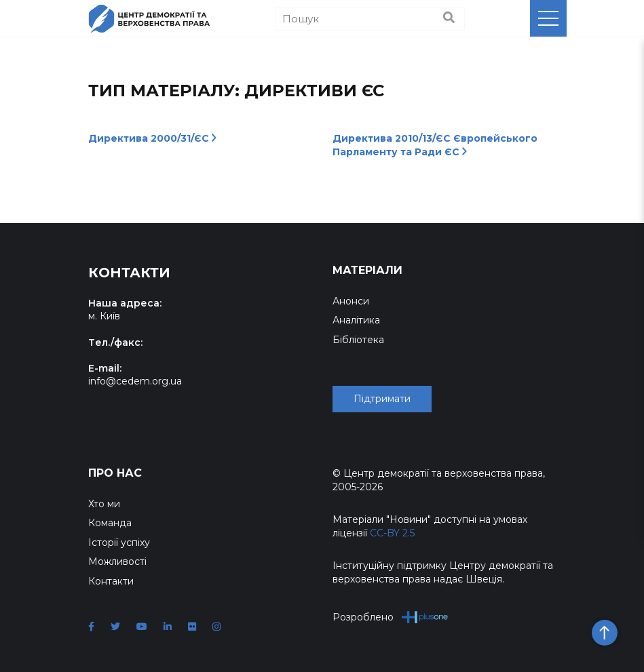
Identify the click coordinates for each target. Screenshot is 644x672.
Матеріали (367, 270)
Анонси (351, 301)
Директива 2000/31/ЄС (152, 138)
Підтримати (382, 399)
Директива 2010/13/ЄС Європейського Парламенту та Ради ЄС (435, 145)
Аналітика (356, 320)
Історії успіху (119, 542)
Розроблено (391, 617)
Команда (110, 523)
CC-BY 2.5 (392, 533)
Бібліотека (358, 340)
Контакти (111, 581)
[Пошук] (370, 19)
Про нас (115, 473)
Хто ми (104, 504)
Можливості (117, 561)
